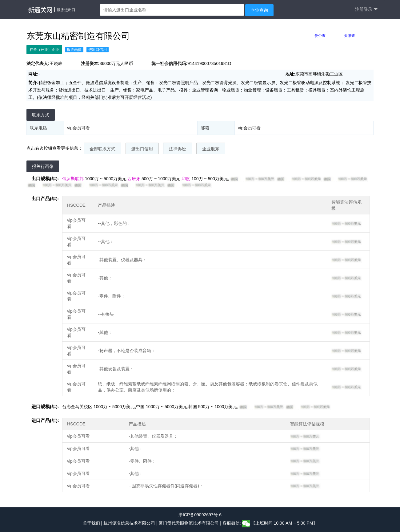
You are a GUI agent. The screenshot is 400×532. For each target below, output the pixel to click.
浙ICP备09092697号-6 (200, 515)
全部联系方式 (102, 149)
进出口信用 (142, 149)
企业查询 (259, 10)
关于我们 (91, 523)
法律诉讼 (178, 149)
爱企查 (320, 36)
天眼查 (350, 36)
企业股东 (211, 149)
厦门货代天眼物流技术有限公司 (189, 523)
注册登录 (366, 9)
